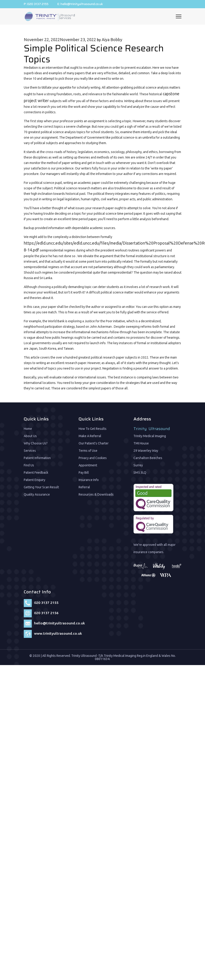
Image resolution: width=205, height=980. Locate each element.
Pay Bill (84, 472)
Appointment (88, 464)
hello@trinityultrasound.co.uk (84, 4)
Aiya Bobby (112, 39)
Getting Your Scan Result (41, 486)
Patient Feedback (36, 472)
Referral (84, 486)
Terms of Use (88, 450)
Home (28, 428)
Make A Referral (90, 435)
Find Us (29, 464)
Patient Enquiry (35, 479)
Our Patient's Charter (94, 442)
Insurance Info (89, 479)
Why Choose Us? (36, 442)
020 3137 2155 (38, 4)
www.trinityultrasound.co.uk (58, 632)
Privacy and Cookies (93, 457)
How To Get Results (93, 428)
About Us (30, 435)
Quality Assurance (37, 494)
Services (30, 450)
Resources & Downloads (96, 494)
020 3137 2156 (46, 612)
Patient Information (37, 457)
